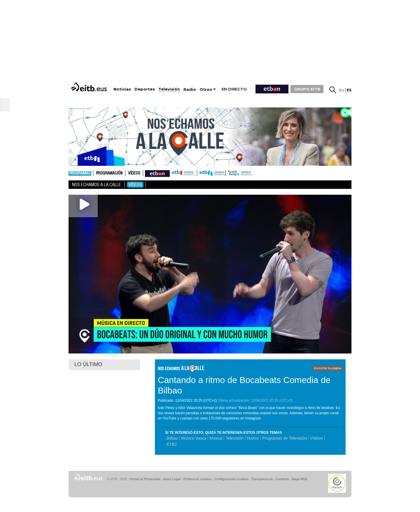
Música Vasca (194, 438)
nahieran (157, 173)
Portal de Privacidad (145, 479)
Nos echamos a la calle (97, 185)
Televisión (234, 438)
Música (216, 438)
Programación (109, 173)
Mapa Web (299, 479)
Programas (80, 173)
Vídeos (134, 173)
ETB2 (211, 173)
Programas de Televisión (285, 438)
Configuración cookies (231, 479)
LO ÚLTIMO (88, 364)
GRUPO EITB (307, 89)
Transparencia (262, 479)
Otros (206, 89)
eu (342, 90)
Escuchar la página (328, 368)
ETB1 (183, 173)
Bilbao (172, 438)
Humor (253, 438)
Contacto (282, 479)
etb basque (249, 173)
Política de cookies (197, 479)
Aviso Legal (172, 479)
